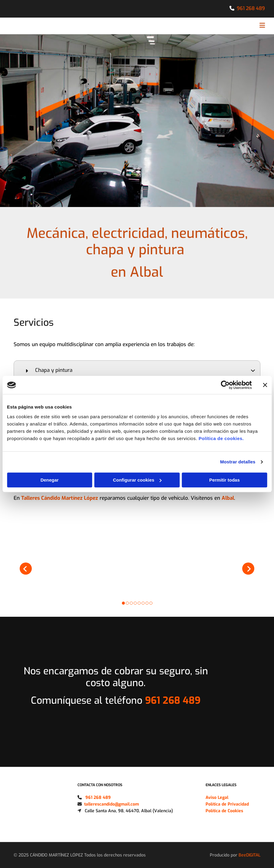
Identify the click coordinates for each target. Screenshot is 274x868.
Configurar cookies (137, 480)
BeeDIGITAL (249, 855)
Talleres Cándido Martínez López (60, 498)
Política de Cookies (224, 811)
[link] (27, 371)
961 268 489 (251, 8)
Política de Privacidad (227, 804)
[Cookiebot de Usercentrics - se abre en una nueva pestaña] (225, 385)
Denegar (50, 480)
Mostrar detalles (238, 462)
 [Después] (248, 569)
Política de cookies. (221, 438)
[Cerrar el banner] (265, 385)
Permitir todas (224, 480)
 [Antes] (26, 569)
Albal (228, 498)
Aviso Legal (217, 798)
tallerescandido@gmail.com (112, 804)
